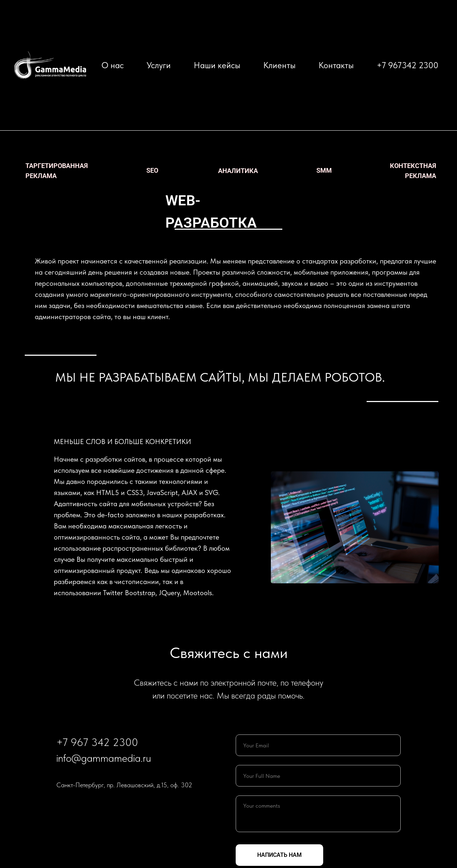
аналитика (238, 171)
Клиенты (279, 65)
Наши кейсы (217, 65)
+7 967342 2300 (407, 65)
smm (324, 170)
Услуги (159, 65)
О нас (113, 65)
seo (152, 170)
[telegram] (75, 804)
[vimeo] (88, 804)
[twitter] (62, 804)
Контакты (336, 65)
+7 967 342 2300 (97, 742)
